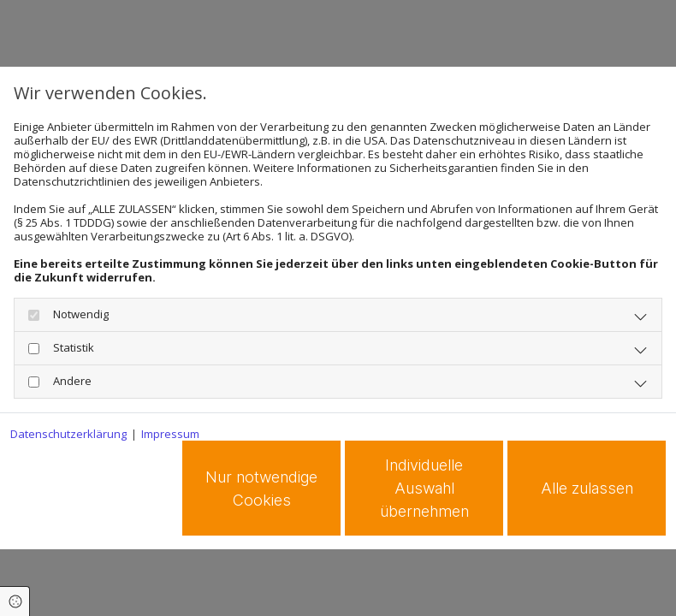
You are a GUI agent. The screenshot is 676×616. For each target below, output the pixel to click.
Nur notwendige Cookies (261, 489)
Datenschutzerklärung (68, 434)
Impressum (170, 434)
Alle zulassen (587, 488)
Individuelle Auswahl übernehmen (424, 488)
